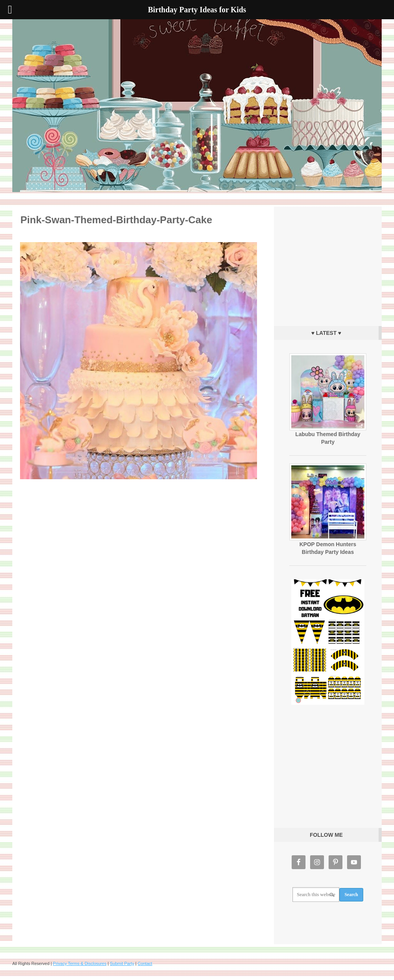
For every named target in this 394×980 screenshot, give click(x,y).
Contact (145, 963)
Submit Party (122, 963)
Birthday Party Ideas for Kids (197, 106)
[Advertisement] (328, 264)
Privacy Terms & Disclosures (80, 963)
